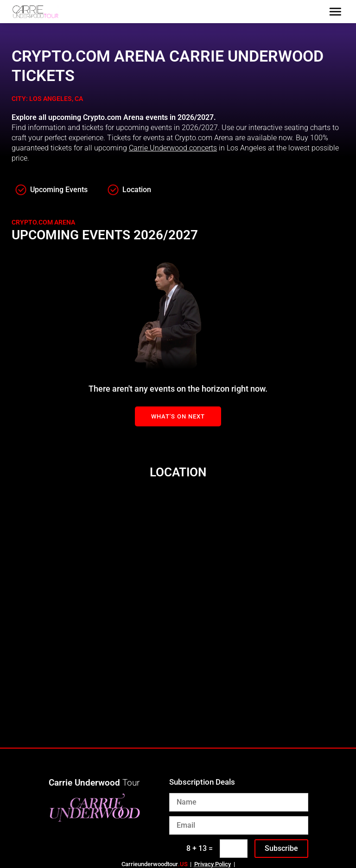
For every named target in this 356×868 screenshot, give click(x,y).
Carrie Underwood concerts (173, 148)
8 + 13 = (200, 848)
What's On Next (178, 416)
